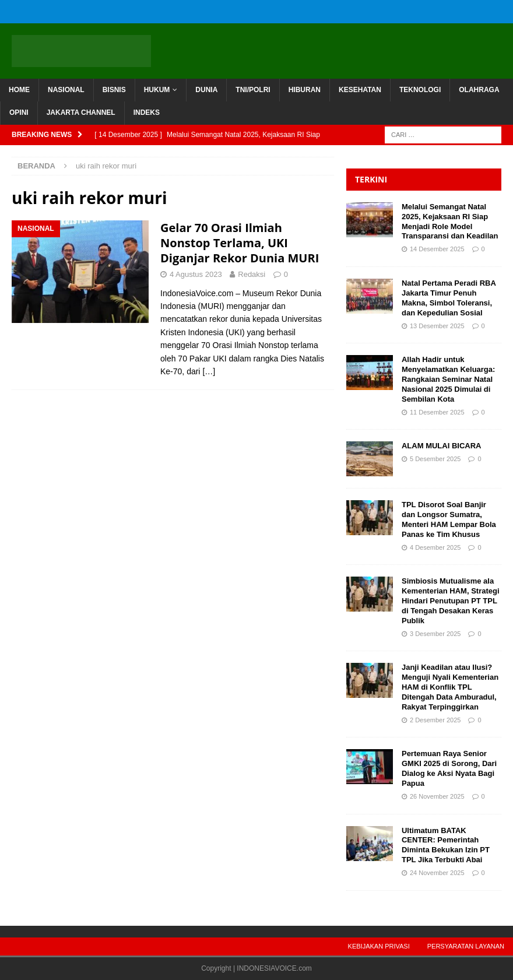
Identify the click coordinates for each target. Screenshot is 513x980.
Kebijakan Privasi (379, 946)
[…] (209, 371)
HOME (19, 90)
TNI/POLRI (253, 90)
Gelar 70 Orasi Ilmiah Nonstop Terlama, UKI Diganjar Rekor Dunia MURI (240, 243)
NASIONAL (66, 90)
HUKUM (157, 90)
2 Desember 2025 (435, 720)
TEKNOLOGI (420, 90)
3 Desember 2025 (435, 634)
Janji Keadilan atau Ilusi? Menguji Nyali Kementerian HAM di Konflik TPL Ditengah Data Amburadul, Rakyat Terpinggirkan (450, 687)
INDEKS (147, 113)
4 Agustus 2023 (196, 274)
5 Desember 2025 (435, 459)
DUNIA (206, 90)
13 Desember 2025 (437, 326)
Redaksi (252, 274)
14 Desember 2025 (437, 249)
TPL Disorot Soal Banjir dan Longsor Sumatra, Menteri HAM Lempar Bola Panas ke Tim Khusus (449, 519)
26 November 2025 (437, 796)
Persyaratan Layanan (466, 946)
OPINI (19, 113)
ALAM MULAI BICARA (441, 446)
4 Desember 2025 (435, 547)
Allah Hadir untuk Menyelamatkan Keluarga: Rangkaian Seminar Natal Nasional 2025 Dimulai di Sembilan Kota (448, 379)
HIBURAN (305, 90)
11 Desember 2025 (437, 412)
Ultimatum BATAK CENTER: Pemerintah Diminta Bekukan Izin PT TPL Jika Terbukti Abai (446, 845)
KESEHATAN (360, 90)
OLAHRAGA (479, 90)
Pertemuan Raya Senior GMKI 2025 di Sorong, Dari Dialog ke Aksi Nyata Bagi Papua (449, 768)
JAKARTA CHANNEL (81, 113)
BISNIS (114, 90)
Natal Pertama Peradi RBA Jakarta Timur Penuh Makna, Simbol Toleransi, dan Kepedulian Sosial (449, 298)
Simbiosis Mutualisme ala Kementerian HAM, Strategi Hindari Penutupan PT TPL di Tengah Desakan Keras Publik (451, 601)
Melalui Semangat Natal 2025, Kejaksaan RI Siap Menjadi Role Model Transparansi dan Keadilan (451, 222)
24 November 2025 (437, 873)
